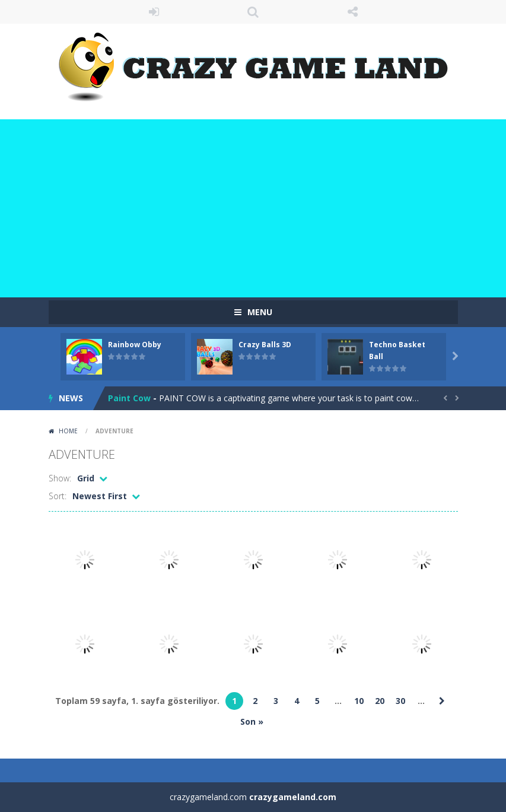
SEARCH (253, 12)
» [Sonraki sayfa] (442, 701)
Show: (60, 478)
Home (68, 431)
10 (359, 701)
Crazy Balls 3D (265, 345)
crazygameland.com (293, 797)
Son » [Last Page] (252, 721)
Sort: (58, 496)
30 (400, 701)
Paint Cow (129, 398)
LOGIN (154, 12)
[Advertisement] (253, 208)
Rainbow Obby (135, 345)
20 (380, 701)
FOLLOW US (352, 12)
